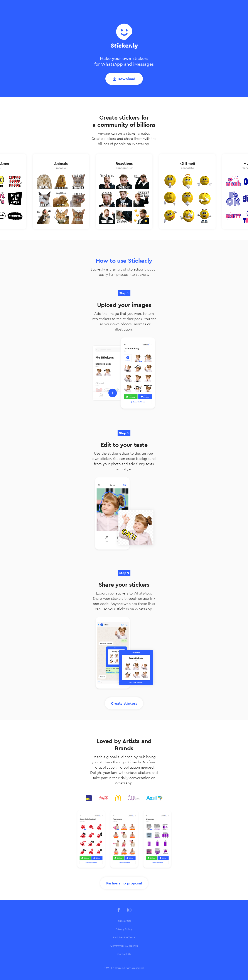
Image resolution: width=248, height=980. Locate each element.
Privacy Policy (124, 929)
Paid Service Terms (124, 937)
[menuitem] (124, 921)
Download (127, 79)
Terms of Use (124, 921)
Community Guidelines (124, 946)
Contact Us (124, 954)
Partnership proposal (124, 883)
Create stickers (124, 703)
